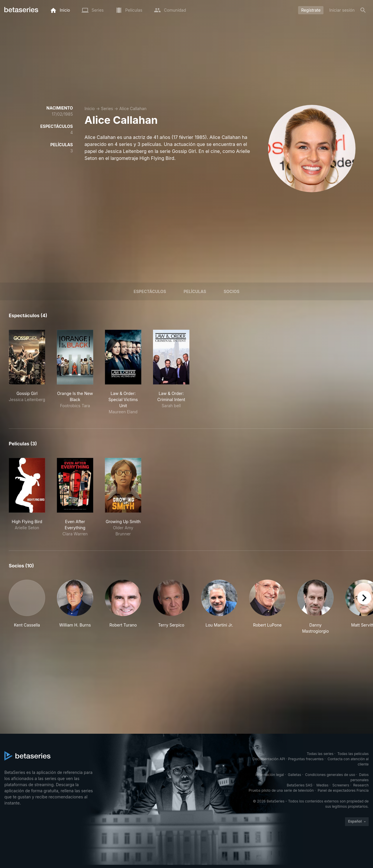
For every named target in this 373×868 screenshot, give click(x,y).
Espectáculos (150, 291)
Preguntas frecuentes (306, 759)
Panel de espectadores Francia (343, 790)
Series (107, 108)
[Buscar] (363, 10)
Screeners (341, 785)
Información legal (270, 775)
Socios (231, 291)
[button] (27, 607)
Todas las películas (353, 754)
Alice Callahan (133, 108)
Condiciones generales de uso (330, 775)
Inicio (90, 108)
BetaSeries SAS (300, 785)
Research (361, 785)
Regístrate (311, 10)
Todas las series (320, 754)
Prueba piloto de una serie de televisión (281, 790)
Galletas (295, 775)
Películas (195, 291)
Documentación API (269, 759)
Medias (322, 785)
